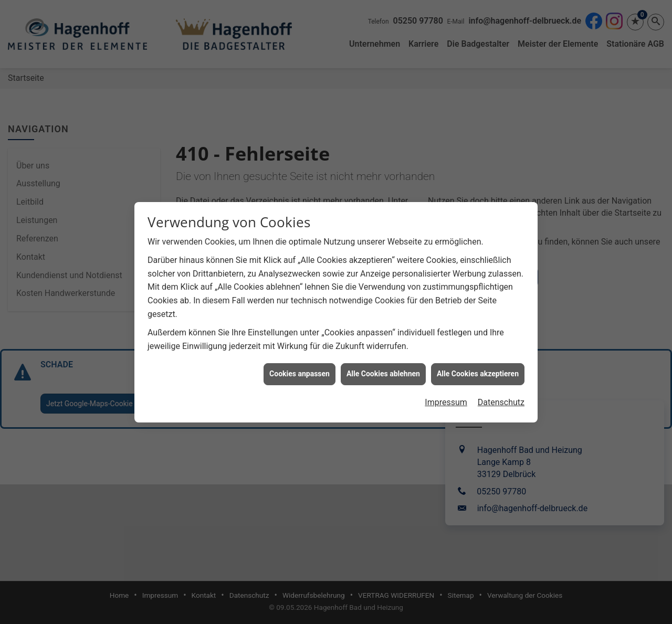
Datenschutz (501, 399)
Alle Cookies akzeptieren (478, 371)
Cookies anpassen (300, 371)
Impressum (446, 399)
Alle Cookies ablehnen (383, 371)
